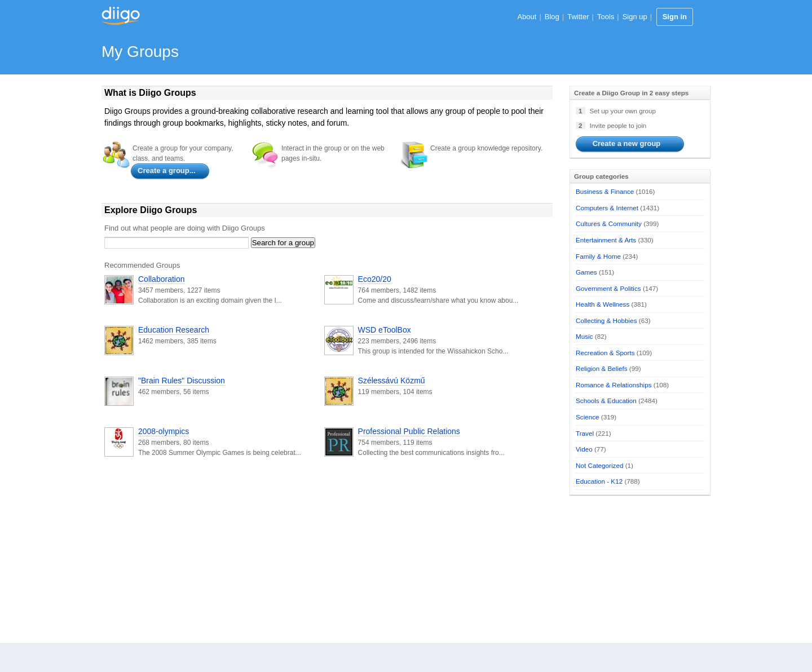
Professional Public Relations (409, 431)
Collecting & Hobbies (606, 320)
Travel (585, 433)
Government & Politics (608, 288)
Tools (606, 17)
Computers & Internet (607, 208)
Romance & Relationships (614, 385)
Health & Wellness (603, 304)
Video (584, 449)
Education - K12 (599, 481)
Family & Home (598, 256)
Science (588, 417)
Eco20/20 (375, 279)
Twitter (578, 17)
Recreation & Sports (605, 353)
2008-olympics (164, 431)
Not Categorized (599, 465)
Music (584, 336)
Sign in (675, 17)
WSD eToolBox (385, 330)
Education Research (174, 330)
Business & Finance (605, 191)
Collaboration (162, 279)
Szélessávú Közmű (392, 381)
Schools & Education (606, 401)
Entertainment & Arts (606, 240)
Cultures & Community (609, 224)
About (527, 17)
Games (586, 272)
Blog (552, 17)
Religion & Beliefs (602, 368)
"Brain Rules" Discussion (182, 381)
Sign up (635, 17)
